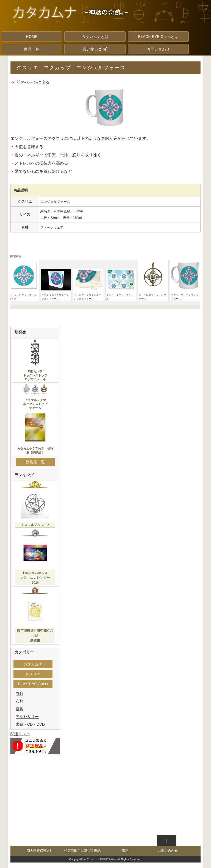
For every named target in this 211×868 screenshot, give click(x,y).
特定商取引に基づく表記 (82, 851)
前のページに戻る (35, 82)
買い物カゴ (95, 49)
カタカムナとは (95, 37)
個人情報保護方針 (40, 851)
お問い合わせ (158, 49)
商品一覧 (32, 49)
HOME (32, 37)
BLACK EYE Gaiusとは (158, 37)
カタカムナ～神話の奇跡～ (100, 859)
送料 (125, 851)
